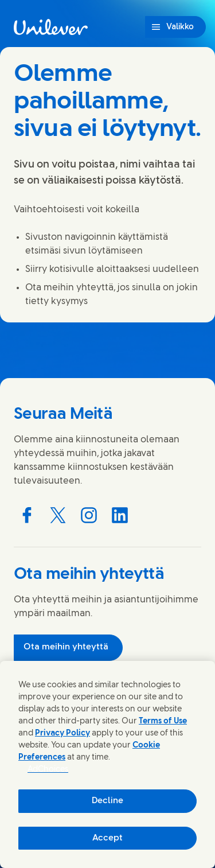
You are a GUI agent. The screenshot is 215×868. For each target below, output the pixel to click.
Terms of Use (163, 721)
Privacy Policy (62, 733)
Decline (107, 801)
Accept (107, 838)
